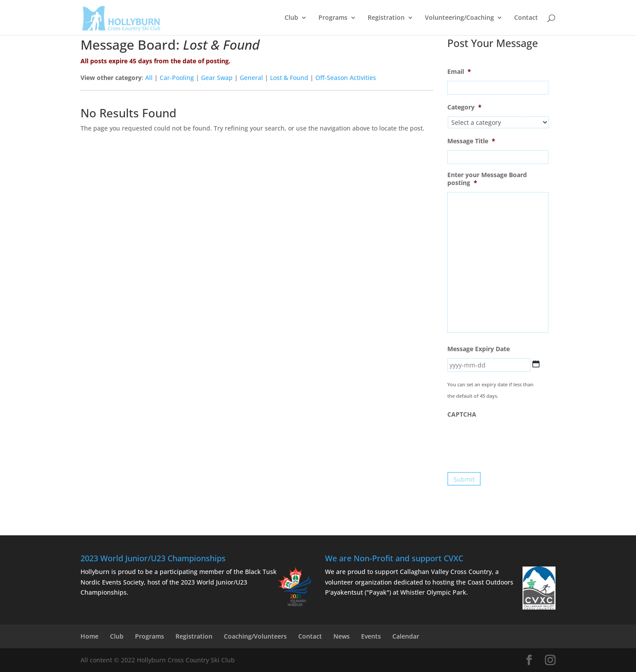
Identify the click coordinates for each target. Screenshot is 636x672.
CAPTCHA (462, 414)
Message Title (471, 141)
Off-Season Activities (346, 78)
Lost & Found (289, 78)
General (251, 78)
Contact (526, 18)
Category (464, 107)
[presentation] (514, 441)
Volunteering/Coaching (459, 18)
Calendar (406, 636)
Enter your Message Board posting (487, 179)
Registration (386, 18)
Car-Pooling (177, 78)
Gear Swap (217, 78)
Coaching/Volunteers (255, 636)
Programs (333, 18)
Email (459, 72)
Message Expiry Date (479, 349)
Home (90, 636)
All (149, 78)
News (342, 636)
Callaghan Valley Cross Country (446, 572)
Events (371, 636)
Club (291, 18)
